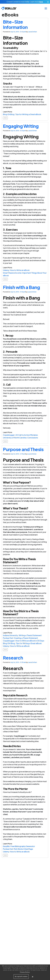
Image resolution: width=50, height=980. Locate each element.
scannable (7, 64)
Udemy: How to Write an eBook (16, 270)
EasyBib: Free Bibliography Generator (19, 846)
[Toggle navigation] (46, 8)
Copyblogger (19, 736)
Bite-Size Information (15, 24)
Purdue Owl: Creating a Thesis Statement (20, 638)
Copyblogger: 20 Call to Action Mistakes (20, 435)
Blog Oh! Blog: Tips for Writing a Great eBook (22, 643)
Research (13, 658)
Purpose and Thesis (23, 449)
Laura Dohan (32, 32)
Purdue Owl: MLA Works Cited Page (18, 849)
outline (43, 339)
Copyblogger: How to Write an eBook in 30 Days (24, 641)
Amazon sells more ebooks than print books (22, 827)
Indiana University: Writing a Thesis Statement (22, 635)
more (5, 118)
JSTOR (13, 714)
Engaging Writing (21, 126)
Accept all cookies (21, 977)
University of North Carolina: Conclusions (20, 438)
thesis (34, 102)
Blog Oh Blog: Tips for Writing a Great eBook (22, 114)
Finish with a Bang (21, 287)
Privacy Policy (25, 972)
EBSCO (23, 714)
